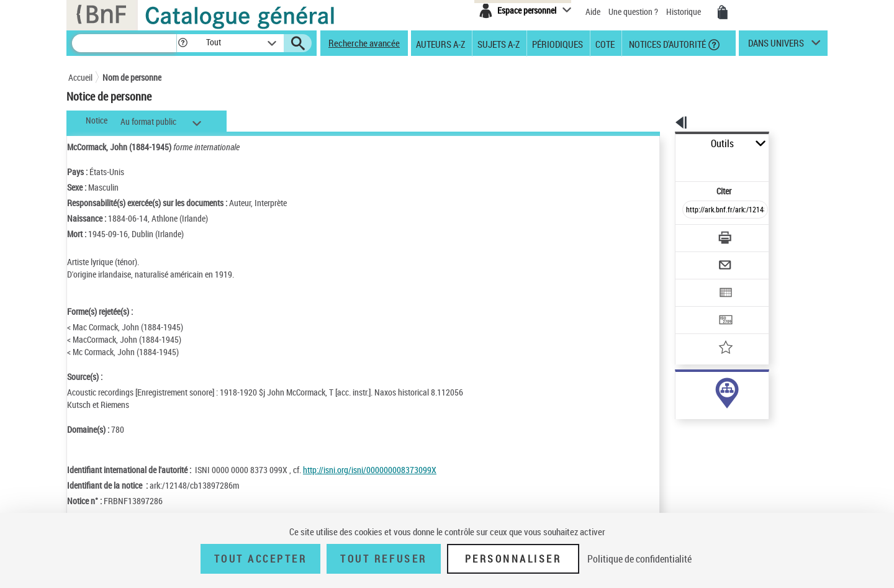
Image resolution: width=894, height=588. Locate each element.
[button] (183, 43)
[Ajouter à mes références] (698, 307)
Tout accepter (261, 559)
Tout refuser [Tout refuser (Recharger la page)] (383, 559)
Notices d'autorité (666, 43)
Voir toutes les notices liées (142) (712, 428)
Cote (605, 43)
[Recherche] (124, 43)
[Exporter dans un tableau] (699, 259)
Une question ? (633, 11)
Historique (684, 11)
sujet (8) (677, 403)
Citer (671, 164)
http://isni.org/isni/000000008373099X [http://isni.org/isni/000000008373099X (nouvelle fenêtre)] (370, 470)
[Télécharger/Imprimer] (693, 210)
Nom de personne (132, 77)
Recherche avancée (364, 43)
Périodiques (558, 43)
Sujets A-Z (499, 43)
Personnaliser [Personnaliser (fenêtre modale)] (513, 559)
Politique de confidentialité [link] (639, 559)
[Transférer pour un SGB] (696, 283)
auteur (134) (684, 390)
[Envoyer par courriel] (690, 235)
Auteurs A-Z (440, 43)
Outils (661, 144)
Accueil (80, 77)
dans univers (776, 46)
